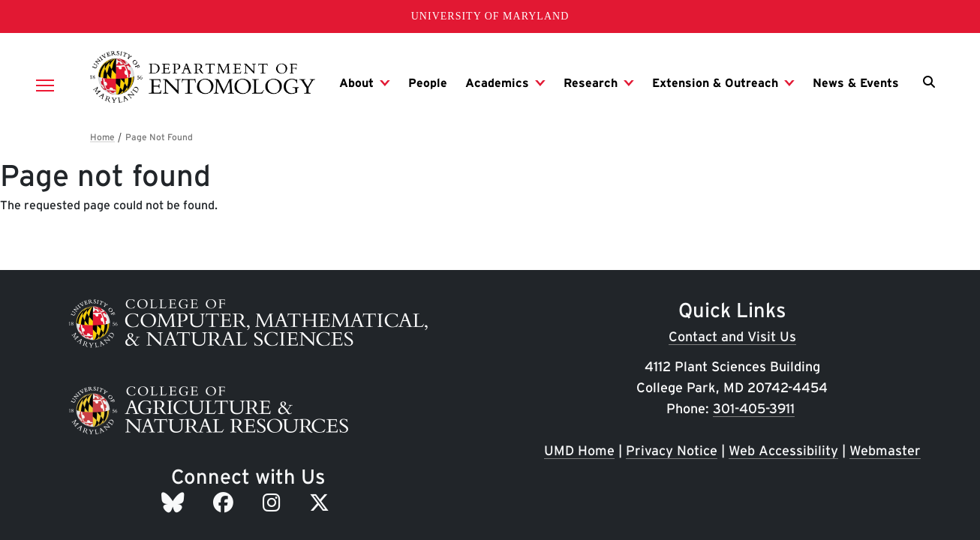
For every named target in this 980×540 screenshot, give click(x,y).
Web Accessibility (783, 450)
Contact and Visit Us (732, 336)
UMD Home (579, 450)
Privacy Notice (672, 450)
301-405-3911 (754, 408)
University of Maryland (490, 16)
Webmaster (885, 450)
